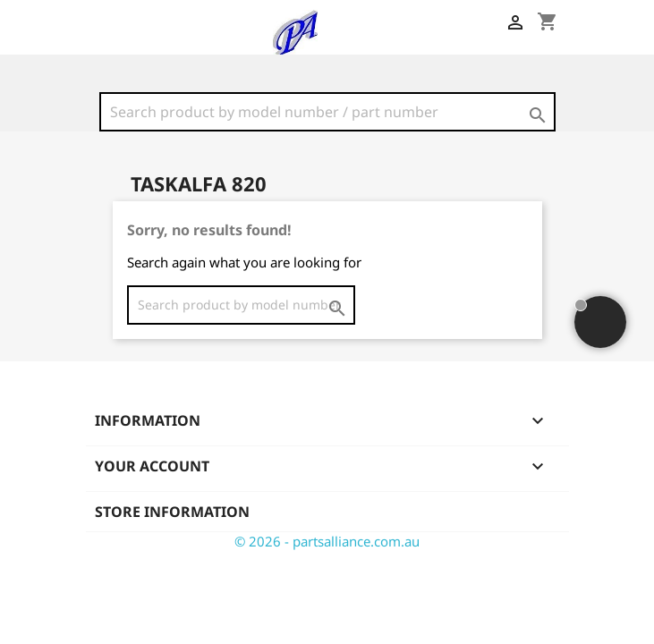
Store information (172, 512)
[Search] (327, 112)
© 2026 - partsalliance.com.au (327, 541)
